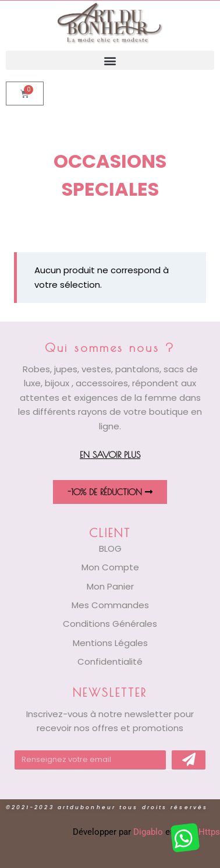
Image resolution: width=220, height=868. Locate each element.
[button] (110, 60)
